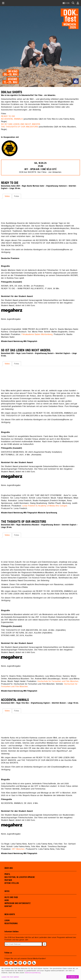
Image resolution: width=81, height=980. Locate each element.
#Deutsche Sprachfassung (47, 513)
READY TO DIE (8, 116)
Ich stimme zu (73, 977)
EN (68, 3)
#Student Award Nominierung (12, 341)
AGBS (7, 900)
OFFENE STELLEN (12, 883)
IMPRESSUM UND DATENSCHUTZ (18, 903)
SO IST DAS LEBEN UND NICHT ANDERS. (21, 124)
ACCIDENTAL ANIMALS (12, 119)
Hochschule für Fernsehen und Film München (58, 681)
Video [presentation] (7, 196)
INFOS (7, 891)
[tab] (7, 196)
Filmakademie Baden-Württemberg (37, 334)
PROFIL (7, 874)
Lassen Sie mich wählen (10, 977)
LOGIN (7, 920)
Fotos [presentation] (17, 196)
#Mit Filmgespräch (30, 341)
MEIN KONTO (10, 914)
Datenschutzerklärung (33, 973)
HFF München (18, 849)
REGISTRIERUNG (11, 923)
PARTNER (8, 880)
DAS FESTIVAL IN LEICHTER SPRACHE (20, 877)
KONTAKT (8, 906)
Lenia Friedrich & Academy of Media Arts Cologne (45, 506)
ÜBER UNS (9, 868)
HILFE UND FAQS (11, 897)
